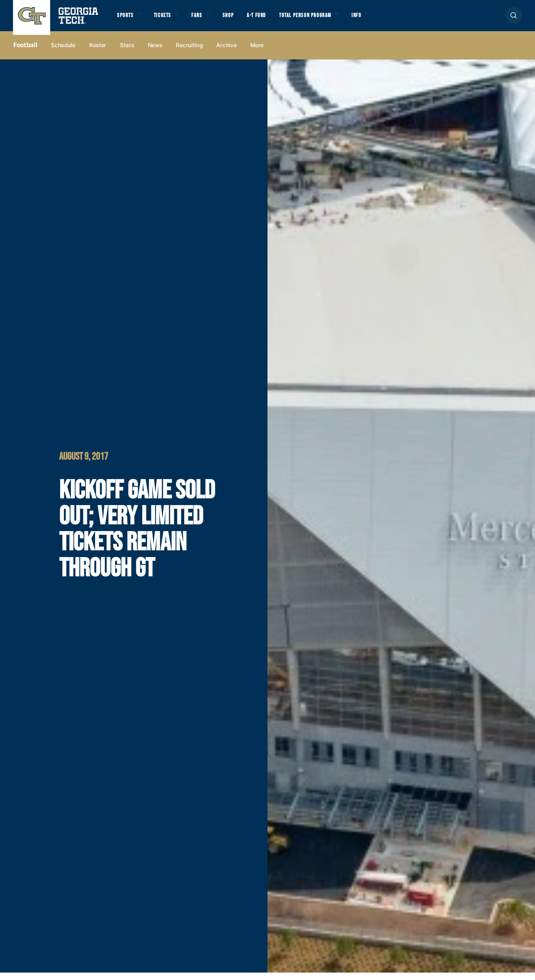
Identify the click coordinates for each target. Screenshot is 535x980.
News (155, 53)
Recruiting (189, 53)
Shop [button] (238, 19)
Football (25, 52)
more (257, 53)
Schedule (63, 53)
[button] (514, 19)
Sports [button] (126, 19)
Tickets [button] (167, 19)
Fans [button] (204, 19)
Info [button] (379, 19)
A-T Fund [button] (269, 19)
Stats (127, 53)
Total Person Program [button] (322, 19)
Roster (98, 53)
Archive (226, 53)
